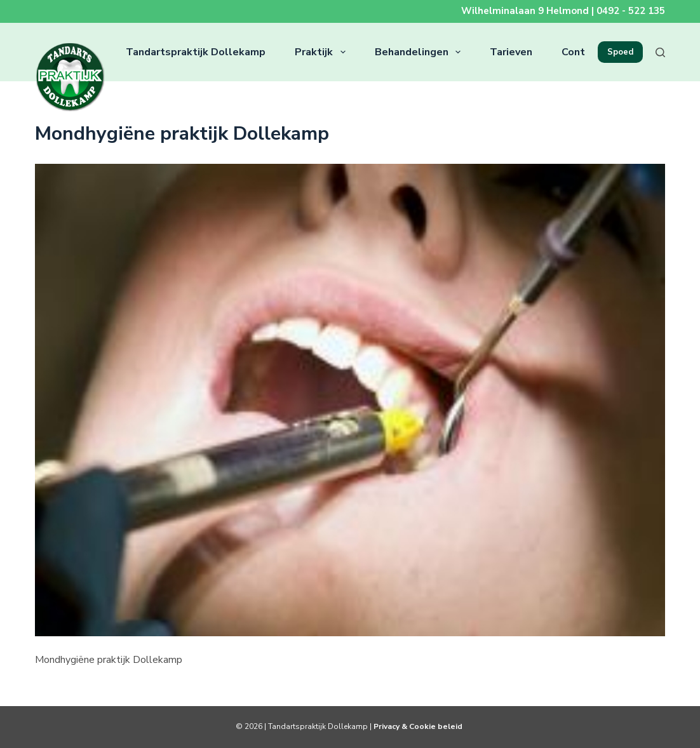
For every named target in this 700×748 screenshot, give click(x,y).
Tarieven (511, 52)
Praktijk (322, 52)
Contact (581, 52)
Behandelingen (420, 52)
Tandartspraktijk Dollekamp (196, 52)
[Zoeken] (660, 52)
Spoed (620, 52)
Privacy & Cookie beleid (419, 726)
